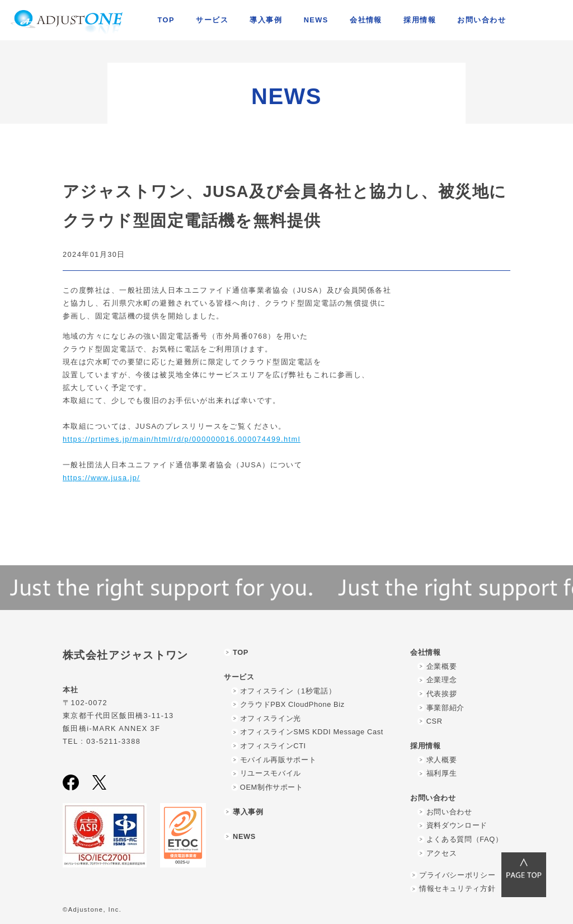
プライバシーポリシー (457, 875)
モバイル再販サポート (278, 760)
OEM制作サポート (272, 787)
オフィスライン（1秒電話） (288, 691)
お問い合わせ (449, 812)
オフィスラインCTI (273, 746)
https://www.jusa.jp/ (101, 478)
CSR (435, 721)
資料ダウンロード (457, 825)
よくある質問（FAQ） (465, 839)
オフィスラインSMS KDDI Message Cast (312, 732)
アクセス (442, 853)
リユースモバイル (271, 773)
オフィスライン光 (271, 718)
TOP (166, 20)
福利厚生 (442, 773)
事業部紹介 (445, 708)
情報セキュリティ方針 (457, 888)
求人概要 (442, 760)
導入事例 (266, 20)
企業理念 (442, 680)
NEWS (316, 20)
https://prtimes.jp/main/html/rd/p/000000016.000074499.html (182, 439)
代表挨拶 (442, 694)
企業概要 (442, 666)
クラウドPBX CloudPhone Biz (292, 704)
